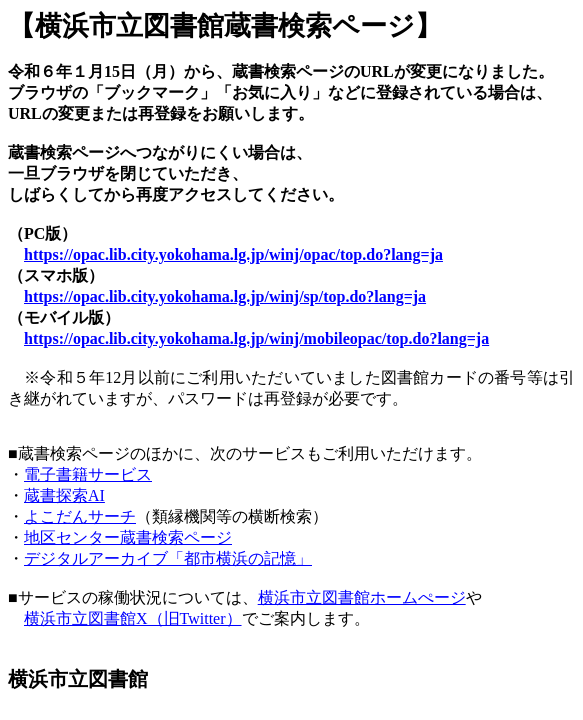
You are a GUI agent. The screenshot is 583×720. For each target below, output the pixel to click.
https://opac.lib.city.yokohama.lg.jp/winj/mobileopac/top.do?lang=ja (256, 338)
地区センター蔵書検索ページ (128, 537)
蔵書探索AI (64, 495)
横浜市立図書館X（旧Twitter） (133, 618)
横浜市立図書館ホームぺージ (362, 597)
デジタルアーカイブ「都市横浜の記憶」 (168, 558)
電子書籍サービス (88, 474)
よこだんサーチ (80, 516)
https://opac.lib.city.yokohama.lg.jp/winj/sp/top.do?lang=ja (225, 296)
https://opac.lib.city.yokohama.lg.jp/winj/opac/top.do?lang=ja (233, 254)
